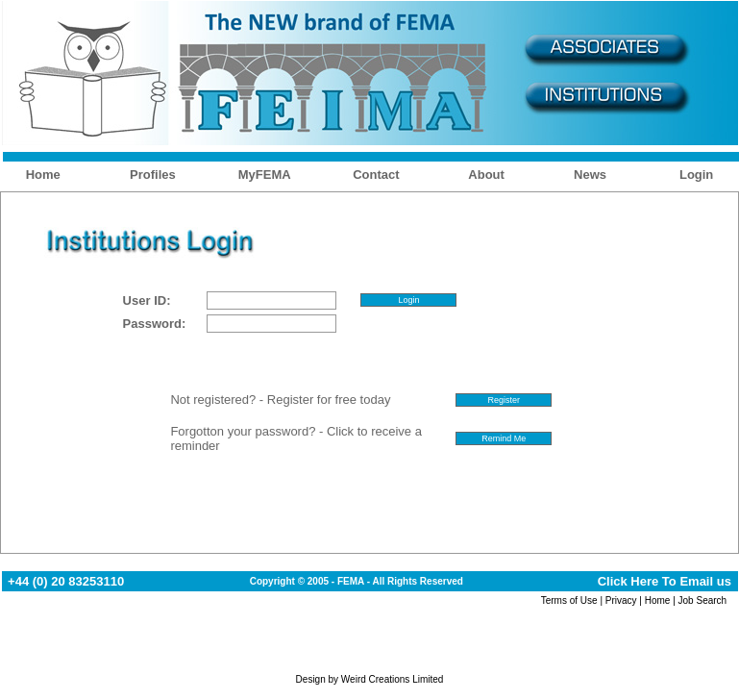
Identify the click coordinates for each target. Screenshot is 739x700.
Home (43, 175)
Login (696, 175)
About (486, 175)
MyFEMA (264, 175)
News (590, 175)
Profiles (153, 175)
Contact (376, 175)
